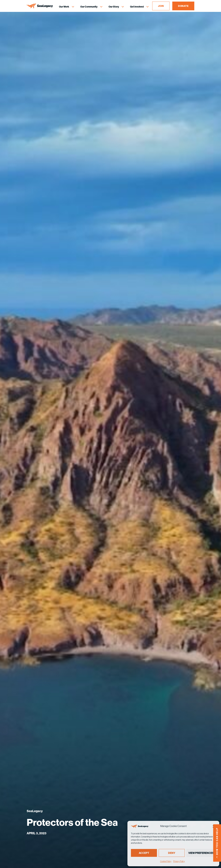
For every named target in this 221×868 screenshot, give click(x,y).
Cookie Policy (166, 861)
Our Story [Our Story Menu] (114, 7)
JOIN (161, 6)
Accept (144, 853)
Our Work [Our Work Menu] (64, 7)
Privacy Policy (179, 861)
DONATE (183, 6)
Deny (172, 853)
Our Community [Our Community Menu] (89, 7)
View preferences (201, 853)
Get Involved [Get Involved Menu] (137, 7)
